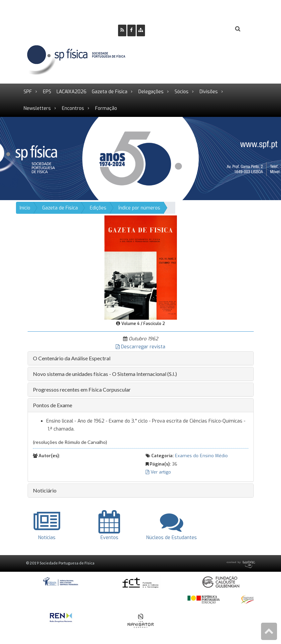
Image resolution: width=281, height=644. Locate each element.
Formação (106, 108)
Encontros (73, 108)
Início (25, 208)
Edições (98, 208)
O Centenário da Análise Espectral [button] (72, 358)
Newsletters (37, 108)
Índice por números (139, 208)
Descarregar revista (140, 347)
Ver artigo (158, 472)
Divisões (209, 92)
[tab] (141, 358)
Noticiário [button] (45, 490)
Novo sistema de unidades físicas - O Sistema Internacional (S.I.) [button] (105, 374)
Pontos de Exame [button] (53, 405)
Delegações (151, 92)
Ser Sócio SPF (173, 29)
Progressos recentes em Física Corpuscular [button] (82, 389)
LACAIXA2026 (71, 92)
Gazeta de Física (110, 92)
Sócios (182, 92)
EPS (47, 92)
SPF (28, 92)
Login (211, 29)
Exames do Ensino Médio (201, 456)
